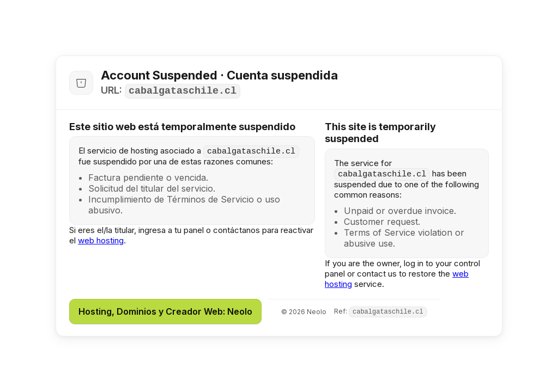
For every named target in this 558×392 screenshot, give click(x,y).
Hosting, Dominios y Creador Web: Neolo (165, 311)
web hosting (101, 240)
